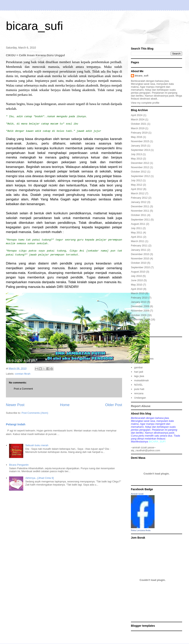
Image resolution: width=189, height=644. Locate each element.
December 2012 (140, 163)
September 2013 (140, 150)
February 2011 (139, 246)
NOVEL (138, 385)
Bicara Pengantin (19, 465)
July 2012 (136, 180)
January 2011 (139, 250)
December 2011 (140, 206)
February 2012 (139, 198)
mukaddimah (141, 380)
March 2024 (138, 119)
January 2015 (139, 146)
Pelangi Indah (16, 424)
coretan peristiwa (144, 359)
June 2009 (137, 332)
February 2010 (139, 298)
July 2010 (136, 276)
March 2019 (138, 128)
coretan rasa (141, 363)
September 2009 (140, 319)
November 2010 (140, 258)
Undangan (140, 398)
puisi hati (139, 389)
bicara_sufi (34, 26)
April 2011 (137, 237)
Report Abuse (141, 406)
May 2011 (137, 233)
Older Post (114, 405)
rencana (139, 393)
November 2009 (140, 311)
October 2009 (139, 315)
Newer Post (15, 405)
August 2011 (138, 224)
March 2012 (138, 193)
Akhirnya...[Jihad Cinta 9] (39, 478)
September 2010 (140, 267)
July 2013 (136, 154)
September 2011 (140, 220)
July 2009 (136, 328)
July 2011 (136, 228)
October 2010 (139, 263)
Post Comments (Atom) (35, 413)
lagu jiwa (139, 376)
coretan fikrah (23, 374)
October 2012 (139, 172)
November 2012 (140, 167)
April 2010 (137, 289)
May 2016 (137, 137)
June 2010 (137, 280)
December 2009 (140, 306)
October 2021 (139, 124)
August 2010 (138, 272)
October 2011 (139, 215)
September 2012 (140, 176)
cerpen (138, 346)
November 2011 (140, 211)
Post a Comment (23, 389)
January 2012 (139, 202)
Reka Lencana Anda (141, 530)
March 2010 (138, 293)
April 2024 (137, 115)
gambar (138, 367)
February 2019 (139, 133)
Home (65, 405)
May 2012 (137, 185)
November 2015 (140, 141)
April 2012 (137, 189)
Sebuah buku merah (37, 445)
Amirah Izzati (137, 494)
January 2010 (139, 302)
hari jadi (139, 372)
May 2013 (137, 159)
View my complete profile (145, 103)
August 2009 (138, 324)
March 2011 (138, 241)
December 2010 (140, 254)
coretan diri (140, 350)
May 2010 (137, 285)
